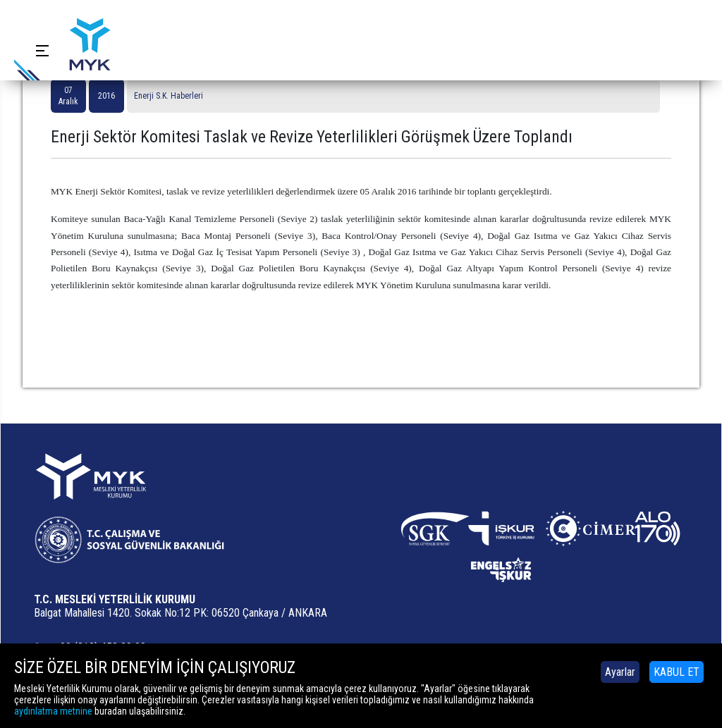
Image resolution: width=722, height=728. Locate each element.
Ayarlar (620, 672)
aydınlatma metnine (53, 711)
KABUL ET (677, 672)
